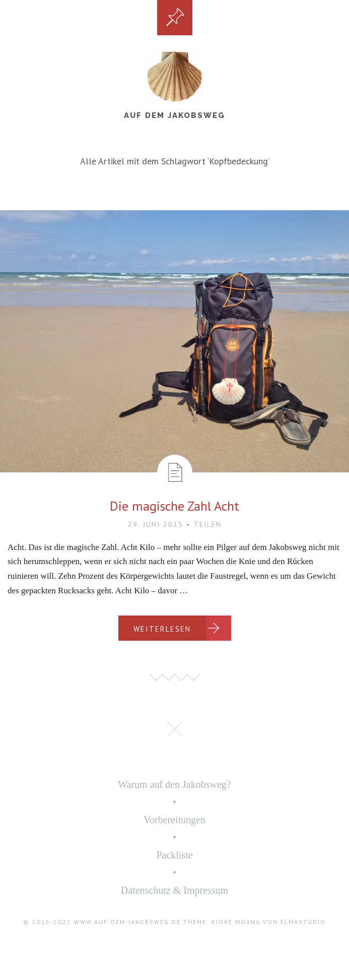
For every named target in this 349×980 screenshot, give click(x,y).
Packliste (174, 855)
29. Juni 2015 (156, 524)
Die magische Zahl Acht (174, 506)
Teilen (208, 524)
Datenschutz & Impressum (174, 890)
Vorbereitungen (174, 820)
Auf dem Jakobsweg (174, 115)
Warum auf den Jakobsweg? (174, 784)
